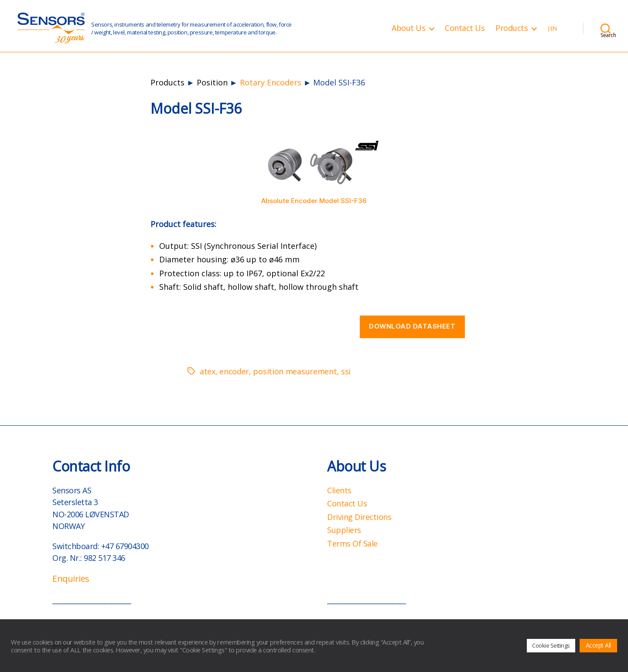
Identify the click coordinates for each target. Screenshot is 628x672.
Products (512, 28)
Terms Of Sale (352, 543)
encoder (234, 371)
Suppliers (344, 530)
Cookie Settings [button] (551, 645)
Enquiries (71, 579)
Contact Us (465, 28)
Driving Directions (359, 517)
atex (208, 371)
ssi (346, 371)
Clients (339, 490)
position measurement (295, 371)
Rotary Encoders (271, 82)
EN (554, 29)
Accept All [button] (598, 645)
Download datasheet (412, 326)
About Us (408, 28)
